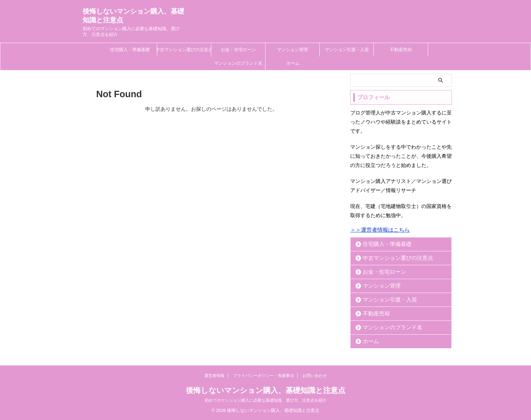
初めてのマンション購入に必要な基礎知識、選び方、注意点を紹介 (265, 400)
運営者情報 (214, 376)
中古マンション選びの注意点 (184, 50)
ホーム (293, 63)
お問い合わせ (315, 376)
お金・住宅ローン (238, 50)
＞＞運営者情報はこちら (380, 230)
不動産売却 (401, 50)
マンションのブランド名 (238, 63)
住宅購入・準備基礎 (130, 50)
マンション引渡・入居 (347, 50)
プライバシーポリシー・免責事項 (263, 376)
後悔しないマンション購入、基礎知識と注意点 (266, 390)
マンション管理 (292, 50)
